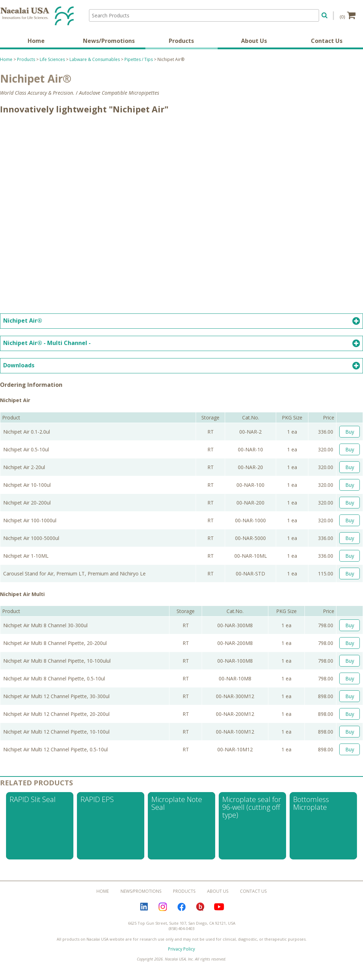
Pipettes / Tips (139, 59)
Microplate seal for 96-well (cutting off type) (252, 808)
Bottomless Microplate (311, 804)
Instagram (163, 907)
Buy (350, 432)
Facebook (181, 907)
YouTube (219, 907)
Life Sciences (52, 59)
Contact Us (327, 41)
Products (181, 41)
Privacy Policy (181, 949)
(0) (348, 15)
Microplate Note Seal (177, 804)
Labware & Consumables (95, 59)
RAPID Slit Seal (33, 800)
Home (36, 41)
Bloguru (200, 907)
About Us (254, 41)
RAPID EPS (97, 800)
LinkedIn (144, 907)
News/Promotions (109, 41)
